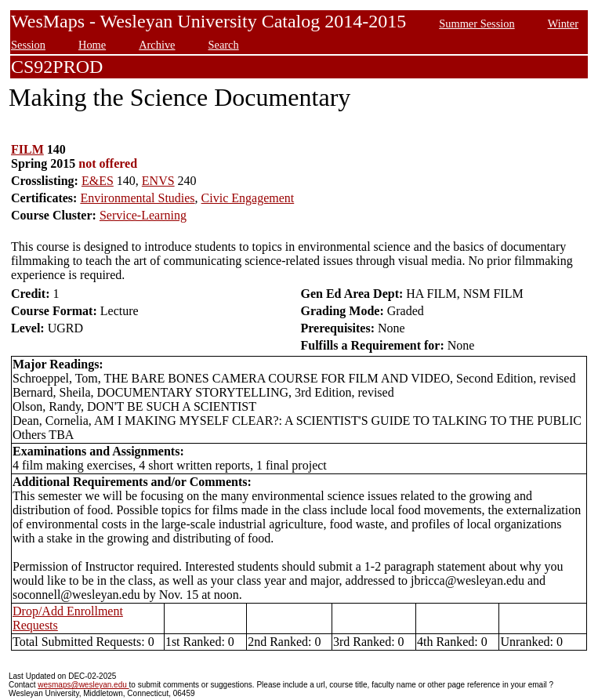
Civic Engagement (248, 198)
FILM (27, 149)
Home (92, 45)
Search (224, 45)
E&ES (98, 181)
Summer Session (477, 24)
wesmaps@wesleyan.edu (83, 685)
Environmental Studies (137, 198)
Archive (157, 45)
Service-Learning (143, 215)
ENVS (158, 181)
